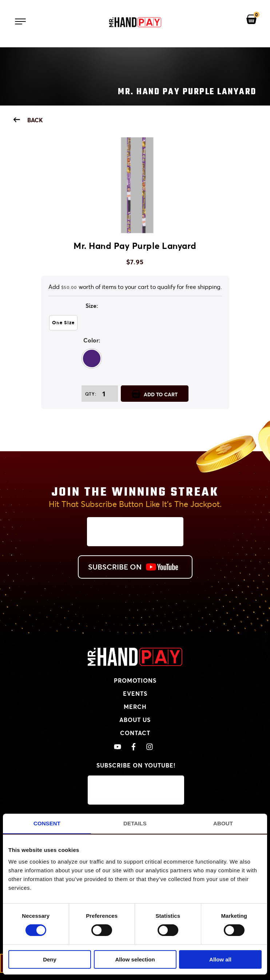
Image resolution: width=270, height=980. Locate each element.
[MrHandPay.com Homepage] (135, 664)
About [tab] (223, 823)
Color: (92, 340)
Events (135, 693)
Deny (50, 959)
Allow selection (135, 959)
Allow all (220, 959)
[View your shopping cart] (251, 20)
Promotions (135, 680)
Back (28, 120)
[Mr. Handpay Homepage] (135, 23)
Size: (92, 305)
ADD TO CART (155, 394)
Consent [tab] (47, 823)
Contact (135, 733)
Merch (135, 707)
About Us (135, 720)
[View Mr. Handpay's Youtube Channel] (118, 747)
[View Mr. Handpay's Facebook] (134, 747)
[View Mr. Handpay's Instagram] (150, 747)
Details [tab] (135, 823)
